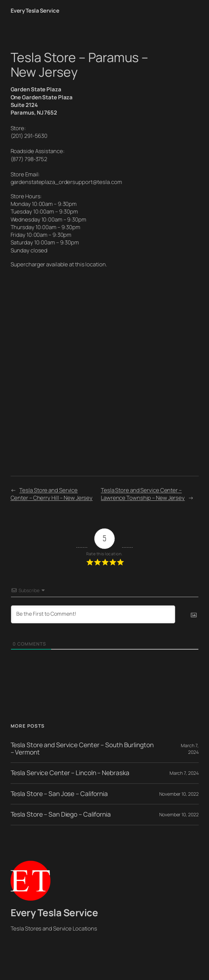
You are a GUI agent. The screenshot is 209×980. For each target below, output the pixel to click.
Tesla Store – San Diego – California (61, 815)
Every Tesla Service (35, 10)
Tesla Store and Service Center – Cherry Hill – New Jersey (52, 494)
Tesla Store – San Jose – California (59, 794)
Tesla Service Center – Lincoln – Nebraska (70, 773)
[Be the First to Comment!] (93, 614)
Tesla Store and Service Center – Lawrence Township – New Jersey (143, 494)
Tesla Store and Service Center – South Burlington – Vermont (82, 749)
